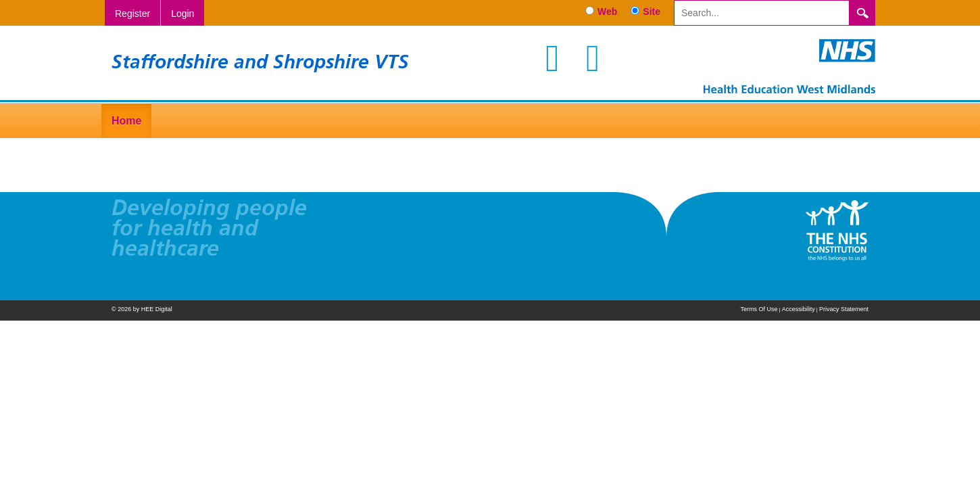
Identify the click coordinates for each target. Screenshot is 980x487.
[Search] (762, 13)
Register (132, 14)
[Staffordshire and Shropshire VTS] (789, 66)
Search (862, 13)
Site (652, 11)
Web (607, 11)
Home (126, 121)
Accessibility (799, 309)
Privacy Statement (844, 309)
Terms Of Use (759, 309)
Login (182, 14)
